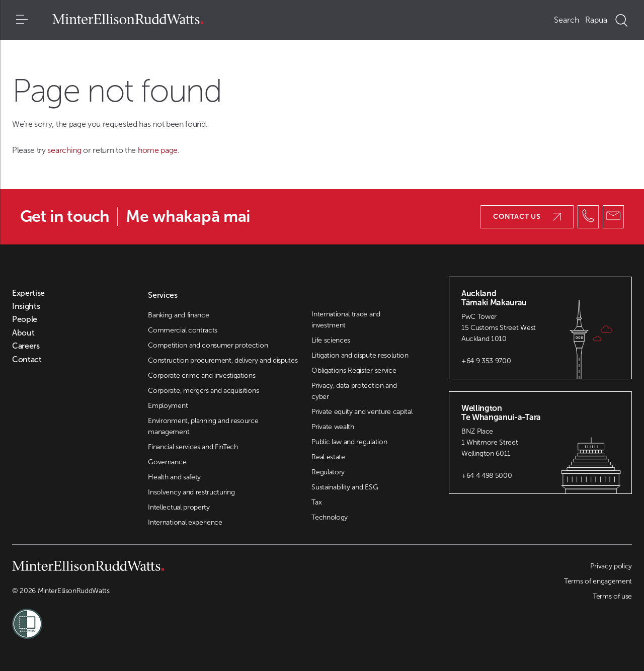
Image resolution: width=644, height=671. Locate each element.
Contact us (527, 217)
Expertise (28, 293)
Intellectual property (179, 507)
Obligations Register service (354, 370)
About (23, 333)
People (25, 319)
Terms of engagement (598, 581)
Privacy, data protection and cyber (354, 391)
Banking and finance (178, 315)
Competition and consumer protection (208, 345)
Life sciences (331, 340)
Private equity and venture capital (362, 412)
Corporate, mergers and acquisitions (203, 391)
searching (65, 150)
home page (158, 150)
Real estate (328, 457)
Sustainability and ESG (345, 487)
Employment (168, 406)
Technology (330, 517)
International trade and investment (346, 320)
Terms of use (612, 596)
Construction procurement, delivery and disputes (223, 360)
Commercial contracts (183, 330)
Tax (316, 502)
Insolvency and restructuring (191, 492)
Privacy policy (611, 566)
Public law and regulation (349, 442)
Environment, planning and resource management (203, 426)
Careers (26, 346)
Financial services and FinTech (193, 447)
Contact (27, 360)
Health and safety (174, 477)
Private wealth (333, 427)
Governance (167, 462)
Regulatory (328, 472)
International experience (185, 522)
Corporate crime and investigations (202, 375)
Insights (26, 306)
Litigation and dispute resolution (360, 355)
